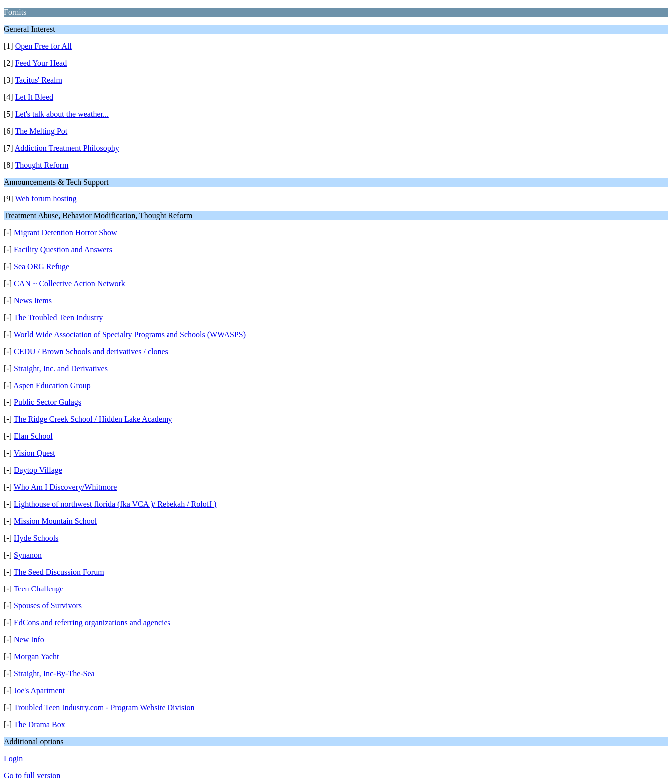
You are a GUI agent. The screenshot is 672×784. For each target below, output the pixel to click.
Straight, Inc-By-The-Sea (54, 674)
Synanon (28, 555)
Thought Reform (42, 165)
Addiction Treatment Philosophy (67, 148)
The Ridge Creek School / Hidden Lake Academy (93, 419)
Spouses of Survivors (48, 606)
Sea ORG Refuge (42, 267)
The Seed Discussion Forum (59, 572)
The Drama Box (40, 724)
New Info (29, 640)
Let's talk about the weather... (62, 114)
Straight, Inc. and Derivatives (61, 368)
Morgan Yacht (36, 657)
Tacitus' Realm (39, 80)
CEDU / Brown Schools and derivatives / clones (91, 351)
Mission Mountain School (55, 521)
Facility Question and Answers (63, 250)
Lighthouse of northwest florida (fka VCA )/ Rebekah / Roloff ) (115, 504)
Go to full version (32, 775)
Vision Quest (35, 453)
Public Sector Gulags (48, 402)
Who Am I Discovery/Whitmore (66, 487)
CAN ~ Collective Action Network (70, 284)
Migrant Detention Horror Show (66, 233)
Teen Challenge (39, 589)
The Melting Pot (41, 131)
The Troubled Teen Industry (59, 317)
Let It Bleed (34, 97)
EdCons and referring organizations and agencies (92, 623)
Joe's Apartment (39, 690)
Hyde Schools (36, 538)
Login (13, 758)
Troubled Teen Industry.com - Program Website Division (104, 707)
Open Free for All (44, 46)
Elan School (33, 436)
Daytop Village (38, 470)
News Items (33, 300)
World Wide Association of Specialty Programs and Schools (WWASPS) (130, 334)
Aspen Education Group (52, 385)
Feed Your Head (41, 63)
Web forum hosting (46, 199)
